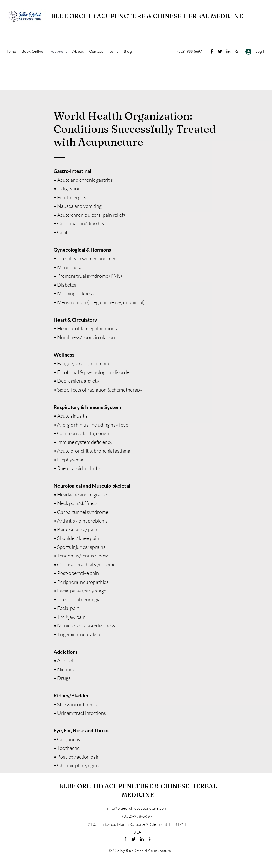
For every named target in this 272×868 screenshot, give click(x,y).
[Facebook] (212, 51)
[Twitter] (220, 51)
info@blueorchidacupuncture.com (137, 808)
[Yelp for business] (237, 51)
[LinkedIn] (228, 51)
